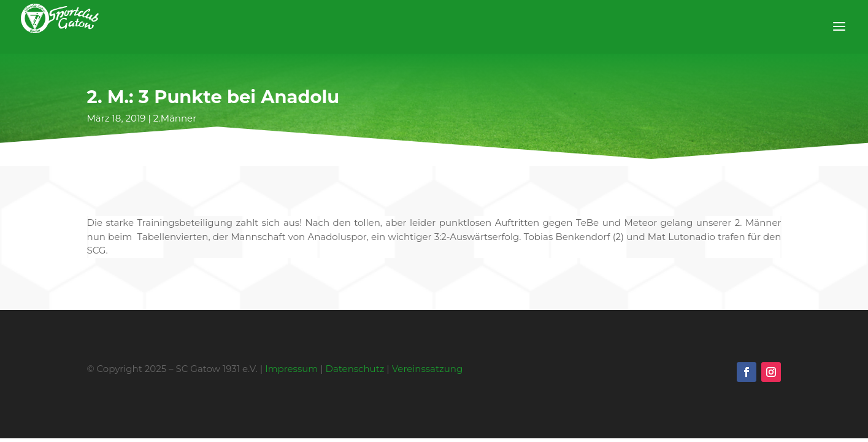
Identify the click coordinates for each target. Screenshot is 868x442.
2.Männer (175, 118)
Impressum (291, 369)
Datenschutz (355, 369)
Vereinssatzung (428, 369)
